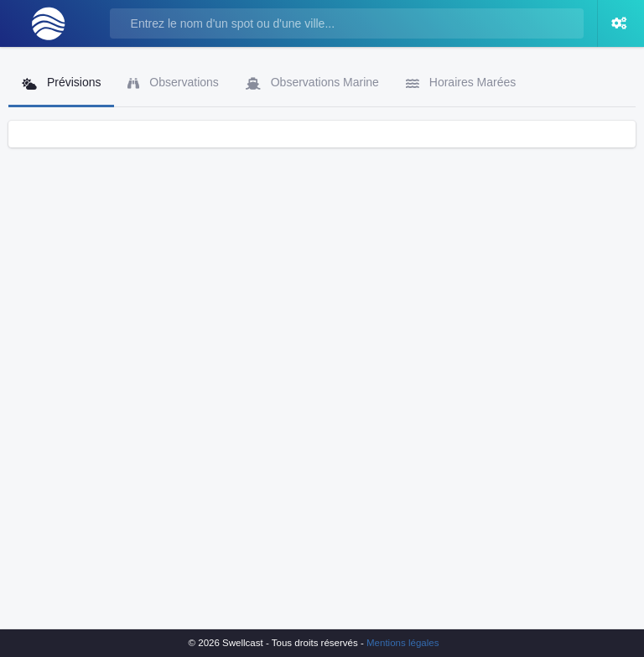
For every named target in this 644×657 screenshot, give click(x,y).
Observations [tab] (173, 83)
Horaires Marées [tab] (461, 83)
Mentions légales (402, 643)
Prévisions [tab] (61, 83)
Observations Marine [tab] (312, 83)
